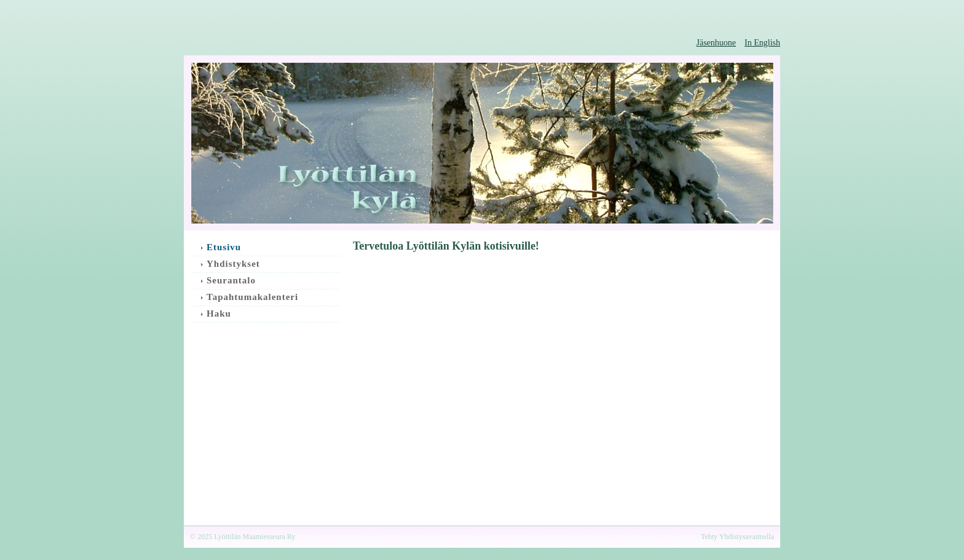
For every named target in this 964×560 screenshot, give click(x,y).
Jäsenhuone (717, 43)
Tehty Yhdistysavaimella (737, 537)
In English (762, 43)
